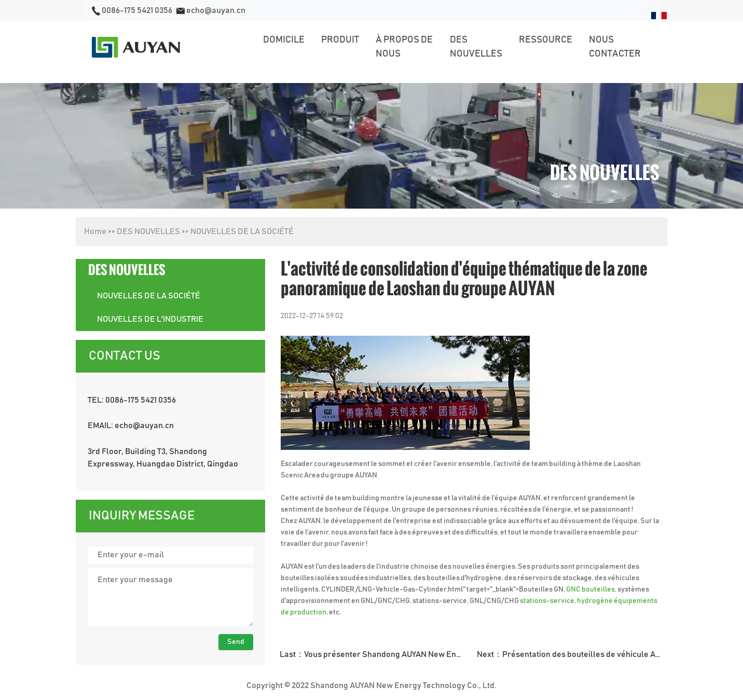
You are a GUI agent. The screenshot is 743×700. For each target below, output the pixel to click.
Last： (375, 654)
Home (95, 231)
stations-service (547, 601)
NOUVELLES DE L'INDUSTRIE (150, 319)
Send (236, 642)
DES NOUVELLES (148, 231)
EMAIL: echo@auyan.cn (131, 426)
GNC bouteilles (590, 589)
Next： (572, 654)
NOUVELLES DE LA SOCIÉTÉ (242, 231)
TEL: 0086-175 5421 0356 (132, 400)
